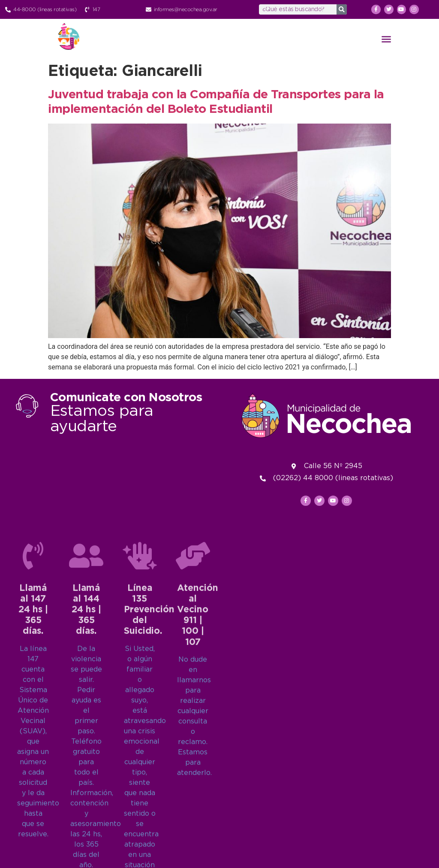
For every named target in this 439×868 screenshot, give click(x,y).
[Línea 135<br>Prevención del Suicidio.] (140, 719)
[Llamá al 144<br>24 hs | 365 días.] (86, 719)
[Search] (342, 9)
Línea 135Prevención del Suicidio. (149, 773)
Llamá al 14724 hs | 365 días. (33, 773)
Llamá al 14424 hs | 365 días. (86, 773)
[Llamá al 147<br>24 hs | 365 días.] (33, 719)
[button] (386, 39)
